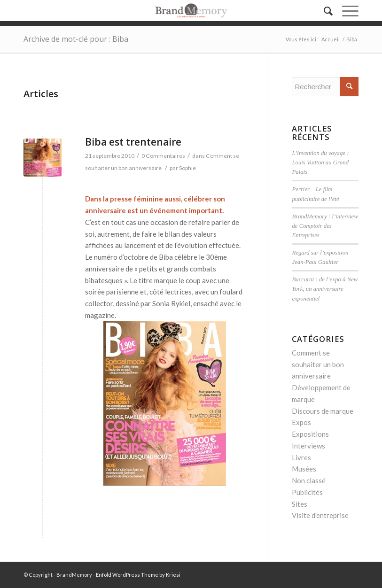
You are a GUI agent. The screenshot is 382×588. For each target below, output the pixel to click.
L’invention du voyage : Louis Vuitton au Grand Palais (320, 162)
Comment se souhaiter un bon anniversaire (318, 364)
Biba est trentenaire (133, 142)
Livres (301, 457)
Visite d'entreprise (320, 515)
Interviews (308, 446)
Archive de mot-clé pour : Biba (76, 39)
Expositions (310, 434)
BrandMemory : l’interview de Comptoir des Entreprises (325, 226)
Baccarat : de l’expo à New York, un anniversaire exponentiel (325, 289)
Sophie (187, 168)
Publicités (307, 492)
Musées (304, 469)
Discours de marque (323, 411)
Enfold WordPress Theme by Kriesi (138, 575)
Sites (300, 504)
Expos (301, 422)
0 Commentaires (163, 156)
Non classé (309, 480)
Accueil (331, 39)
